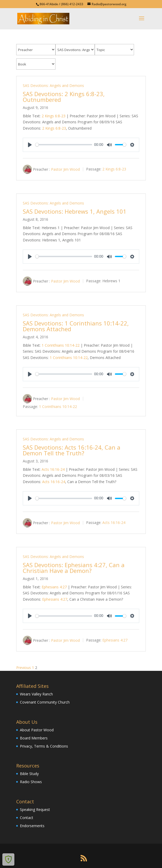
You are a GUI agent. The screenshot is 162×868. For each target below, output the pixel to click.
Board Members (34, 738)
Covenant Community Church (45, 702)
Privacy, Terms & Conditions (44, 746)
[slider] (64, 145)
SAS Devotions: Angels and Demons (53, 85)
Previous (24, 668)
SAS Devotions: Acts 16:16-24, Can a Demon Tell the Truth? (72, 450)
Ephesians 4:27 (54, 587)
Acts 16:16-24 (53, 469)
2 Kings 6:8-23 (54, 116)
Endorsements (32, 826)
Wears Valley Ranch (36, 694)
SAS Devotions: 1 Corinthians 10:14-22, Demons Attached (76, 326)
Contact (27, 818)
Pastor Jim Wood (65, 169)
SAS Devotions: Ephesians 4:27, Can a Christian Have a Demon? (74, 568)
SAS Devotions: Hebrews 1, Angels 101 (75, 211)
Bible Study (29, 774)
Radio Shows (31, 782)
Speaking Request (35, 809)
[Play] (30, 145)
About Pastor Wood (37, 730)
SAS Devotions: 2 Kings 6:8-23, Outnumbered (64, 97)
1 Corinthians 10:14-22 (61, 345)
